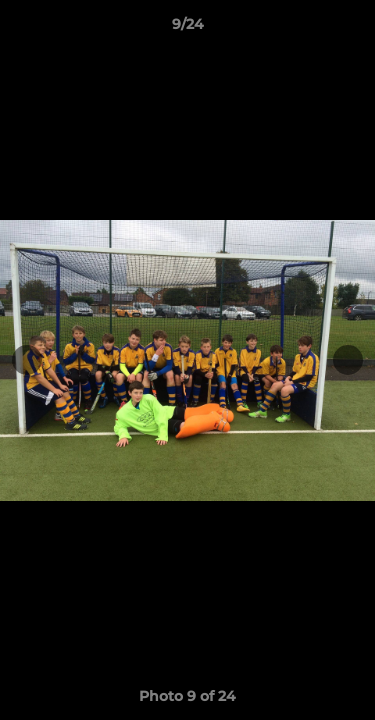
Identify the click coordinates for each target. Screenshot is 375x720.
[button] (351, 29)
